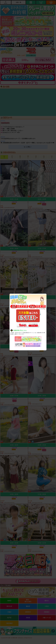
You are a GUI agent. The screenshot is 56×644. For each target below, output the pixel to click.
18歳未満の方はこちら (20, 330)
